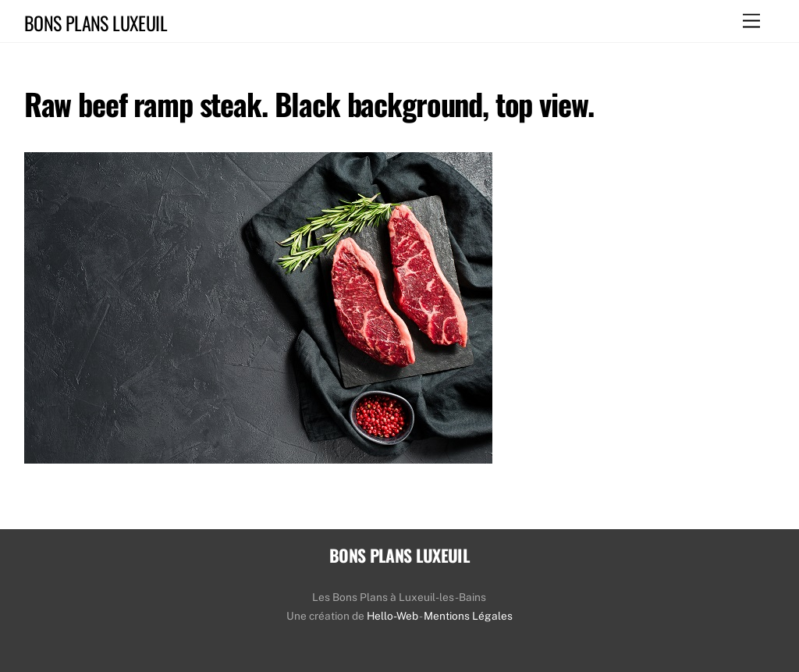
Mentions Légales (468, 616)
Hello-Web (392, 616)
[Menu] (751, 21)
